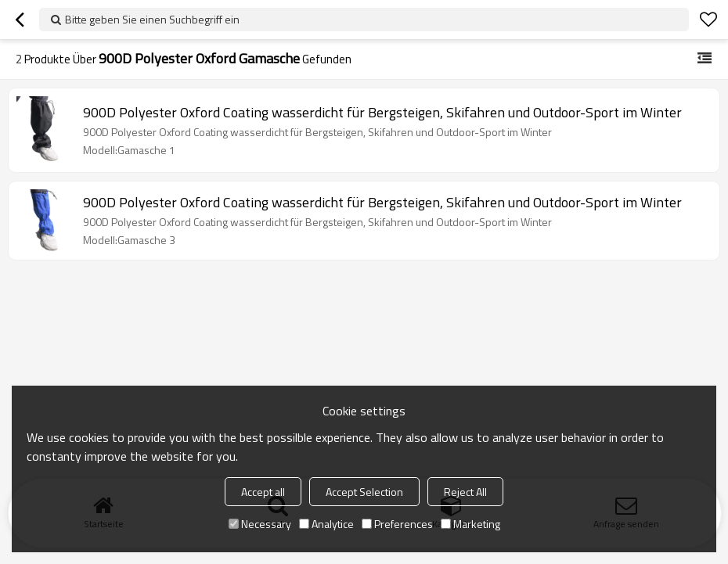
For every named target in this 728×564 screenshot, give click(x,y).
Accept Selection (364, 492)
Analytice (326, 524)
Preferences (397, 524)
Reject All (465, 492)
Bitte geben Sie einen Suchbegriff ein (152, 19)
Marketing (470, 524)
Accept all (263, 492)
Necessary (260, 524)
